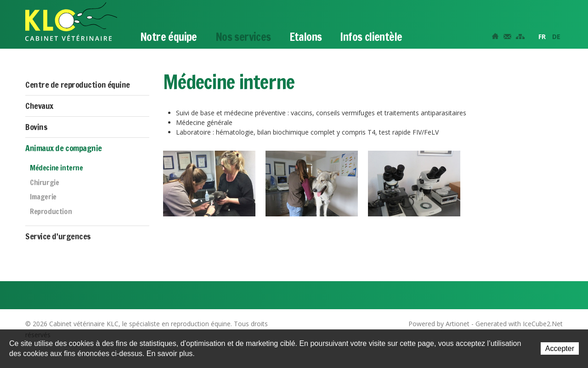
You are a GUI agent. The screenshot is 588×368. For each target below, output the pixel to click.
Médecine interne (57, 168)
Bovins (36, 127)
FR (542, 37)
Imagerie (43, 197)
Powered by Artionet (439, 324)
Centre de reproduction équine (78, 85)
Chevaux (39, 106)
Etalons (306, 37)
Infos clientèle (371, 37)
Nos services (243, 37)
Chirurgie (44, 183)
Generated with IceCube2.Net (519, 324)
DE (556, 37)
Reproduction (51, 212)
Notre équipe (169, 37)
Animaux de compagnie (64, 148)
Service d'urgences (58, 236)
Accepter (560, 348)
